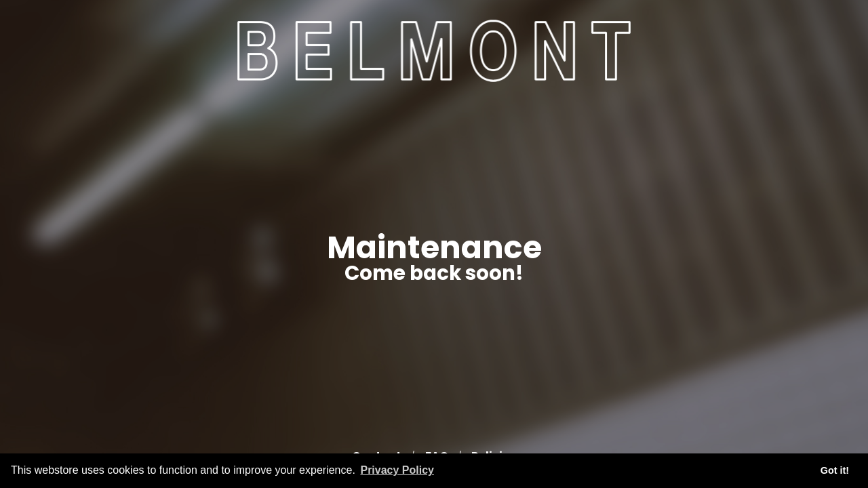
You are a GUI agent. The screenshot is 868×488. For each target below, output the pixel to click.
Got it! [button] (835, 470)
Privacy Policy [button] (397, 470)
